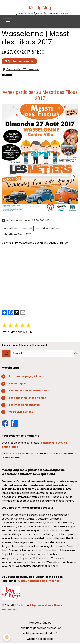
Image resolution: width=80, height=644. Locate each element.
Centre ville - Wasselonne (23, 69)
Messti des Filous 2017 (17, 234)
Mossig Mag (40, 8)
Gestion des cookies (40, 639)
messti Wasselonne (49, 229)
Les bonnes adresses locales (27, 398)
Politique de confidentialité (40, 634)
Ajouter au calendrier (19, 61)
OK (76, 353)
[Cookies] (7, 637)
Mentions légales (40, 623)
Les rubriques (18, 383)
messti (28, 229)
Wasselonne (11, 229)
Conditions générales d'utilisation (40, 628)
